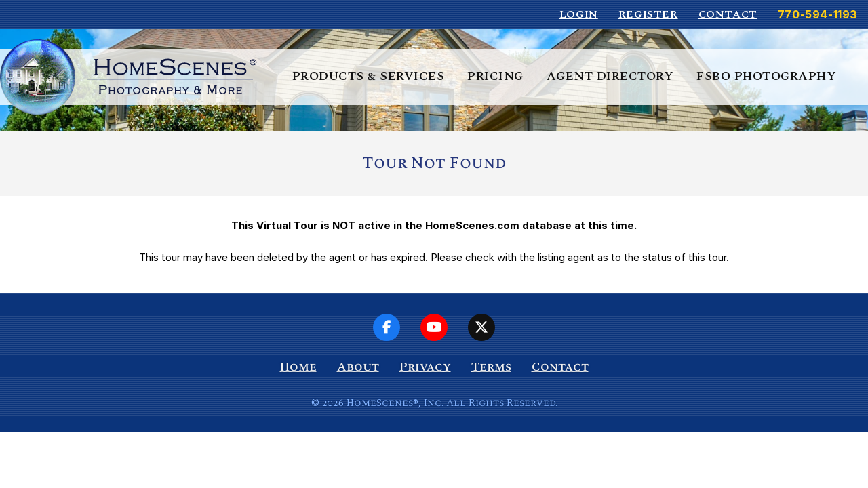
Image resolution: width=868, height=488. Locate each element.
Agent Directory (610, 76)
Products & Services (369, 76)
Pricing (495, 76)
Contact (728, 14)
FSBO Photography (766, 76)
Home (298, 367)
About (358, 367)
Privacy (425, 367)
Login (579, 14)
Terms (491, 367)
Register (648, 14)
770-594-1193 (818, 14)
